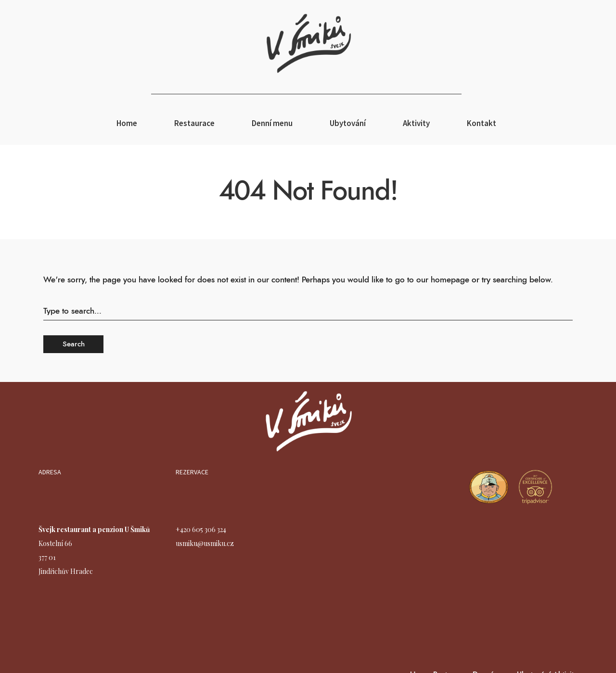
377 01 (47, 557)
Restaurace (194, 123)
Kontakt (481, 123)
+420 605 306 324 (201, 529)
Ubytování (348, 123)
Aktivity (416, 123)
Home (127, 123)
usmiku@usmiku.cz (205, 543)
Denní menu (272, 123)
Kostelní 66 (55, 543)
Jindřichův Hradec (66, 571)
